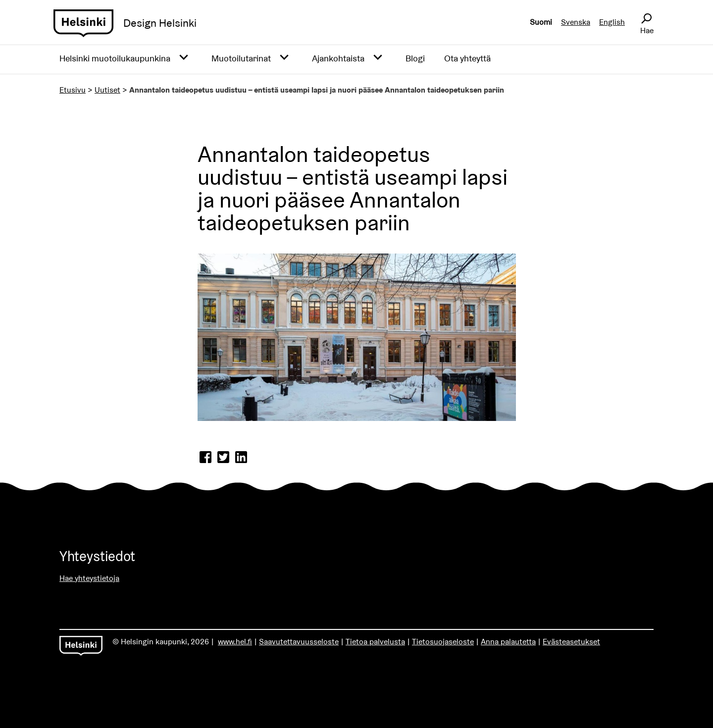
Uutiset (107, 90)
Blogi (415, 58)
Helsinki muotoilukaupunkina (115, 58)
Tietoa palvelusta (375, 642)
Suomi (541, 22)
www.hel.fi (235, 642)
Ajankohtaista (338, 58)
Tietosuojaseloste (443, 642)
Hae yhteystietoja (89, 578)
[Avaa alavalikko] (184, 58)
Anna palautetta (508, 642)
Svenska (576, 22)
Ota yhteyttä (467, 58)
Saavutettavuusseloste (299, 642)
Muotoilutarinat (241, 58)
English (612, 22)
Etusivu (73, 90)
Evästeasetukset (571, 642)
